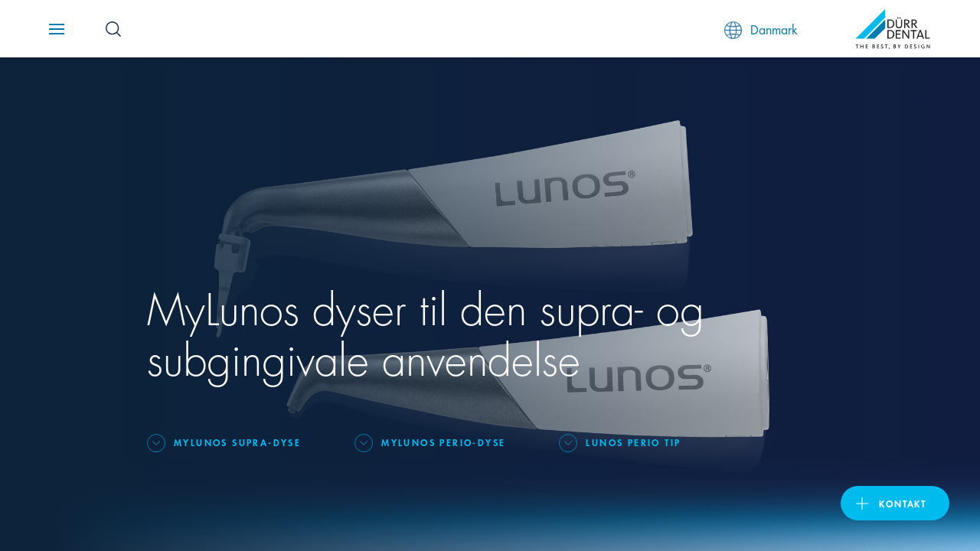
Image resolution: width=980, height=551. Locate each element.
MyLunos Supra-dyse (237, 442)
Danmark (761, 29)
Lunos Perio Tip (633, 442)
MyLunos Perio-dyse (443, 442)
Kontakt (903, 503)
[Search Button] (113, 29)
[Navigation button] (57, 29)
